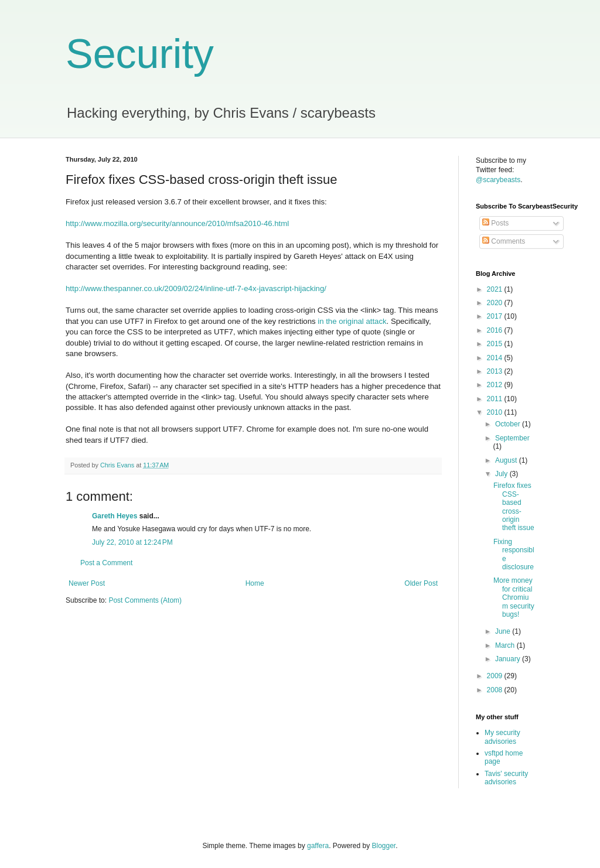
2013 (496, 371)
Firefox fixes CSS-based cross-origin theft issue (514, 507)
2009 (496, 676)
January (509, 659)
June (504, 631)
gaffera (318, 846)
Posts (495, 223)
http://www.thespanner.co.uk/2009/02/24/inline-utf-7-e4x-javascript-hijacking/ (196, 288)
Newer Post (87, 583)
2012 (496, 385)
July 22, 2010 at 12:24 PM (132, 542)
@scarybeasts (498, 180)
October (509, 424)
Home (255, 583)
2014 (496, 358)
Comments (504, 241)
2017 (496, 316)
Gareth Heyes (115, 516)
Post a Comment (106, 563)
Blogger (384, 846)
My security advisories (502, 737)
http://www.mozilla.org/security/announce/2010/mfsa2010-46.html (177, 223)
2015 (496, 344)
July (502, 474)
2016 (496, 330)
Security (140, 54)
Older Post (421, 583)
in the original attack (352, 321)
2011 (496, 399)
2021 (496, 289)
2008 (496, 690)
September (512, 438)
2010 (496, 412)
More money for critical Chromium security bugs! (514, 597)
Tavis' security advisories (506, 778)
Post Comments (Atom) (145, 600)
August (507, 460)
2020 (496, 303)
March (506, 645)
